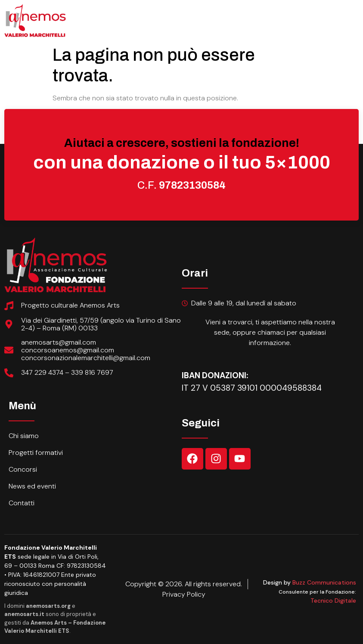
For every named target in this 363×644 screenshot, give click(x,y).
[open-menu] (351, 9)
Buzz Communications (324, 582)
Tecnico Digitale (333, 600)
